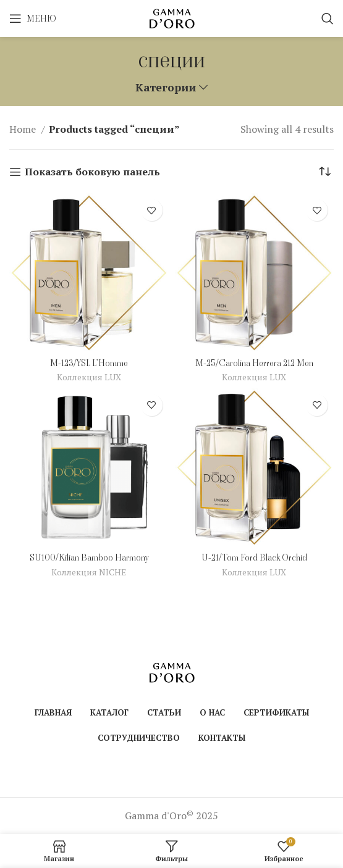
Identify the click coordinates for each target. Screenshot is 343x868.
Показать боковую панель (92, 172)
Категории (166, 88)
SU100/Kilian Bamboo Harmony (89, 557)
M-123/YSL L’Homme (89, 363)
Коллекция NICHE (89, 572)
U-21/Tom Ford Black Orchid (254, 557)
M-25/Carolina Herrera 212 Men (254, 363)
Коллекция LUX (89, 377)
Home (24, 129)
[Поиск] (328, 19)
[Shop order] (324, 172)
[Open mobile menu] (33, 19)
